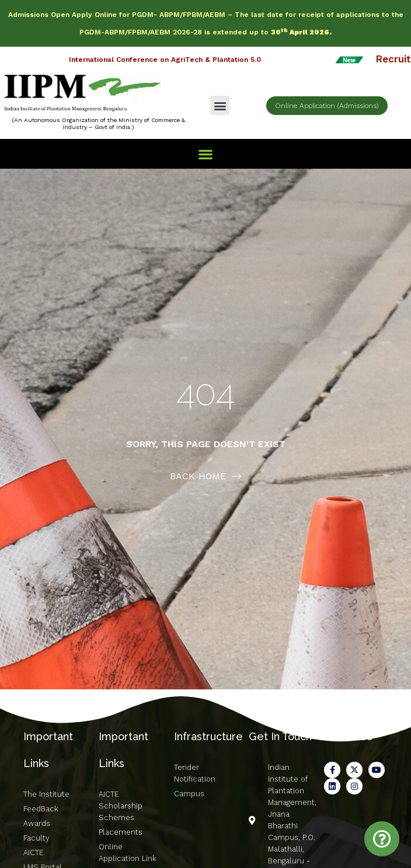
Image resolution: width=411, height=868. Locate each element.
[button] (220, 105)
